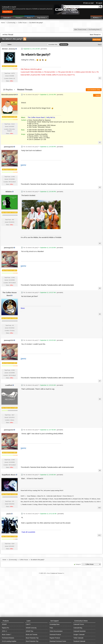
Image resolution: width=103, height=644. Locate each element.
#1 (100, 78)
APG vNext (47, 573)
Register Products (55, 638)
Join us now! (89, 3)
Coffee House (22, 23)
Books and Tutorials (31, 635)
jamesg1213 (9, 147)
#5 (100, 288)
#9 (100, 470)
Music (23, 308)
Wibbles (9, 192)
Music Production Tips (32, 638)
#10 (99, 508)
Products (6, 621)
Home (3, 23)
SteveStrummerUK (9, 95)
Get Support (55, 621)
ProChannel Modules (8, 638)
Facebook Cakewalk (79, 641)
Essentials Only (53, 44)
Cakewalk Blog (78, 628)
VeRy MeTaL (51, 117)
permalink (44, 49)
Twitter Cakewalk (78, 638)
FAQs (51, 628)
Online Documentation (56, 631)
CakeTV (28, 624)
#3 (100, 187)
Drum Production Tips (32, 641)
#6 (100, 314)
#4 (100, 243)
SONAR (4, 624)
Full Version (64, 44)
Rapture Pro (5, 628)
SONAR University (31, 628)
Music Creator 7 (7, 635)
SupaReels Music (9, 475)
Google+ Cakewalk (79, 635)
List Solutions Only (94, 90)
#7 (100, 381)
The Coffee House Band (36, 117)
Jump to (77, 564)
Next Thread (94, 35)
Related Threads (25, 90)
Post (99, 44)
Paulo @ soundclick (28, 532)
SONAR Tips (29, 631)
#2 (100, 142)
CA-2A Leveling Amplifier (9, 641)
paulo (9, 514)
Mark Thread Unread (80, 30)
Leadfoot (9, 385)
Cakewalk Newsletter (80, 631)
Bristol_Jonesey (9, 49)
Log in (99, 3)
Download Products (55, 635)
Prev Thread (9, 35)
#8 (100, 399)
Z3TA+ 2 (4, 631)
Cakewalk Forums (79, 624)
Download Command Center (58, 641)
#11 (99, 535)
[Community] (11, 23)
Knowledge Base (55, 624)
